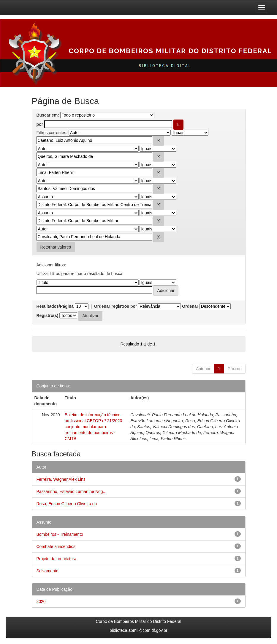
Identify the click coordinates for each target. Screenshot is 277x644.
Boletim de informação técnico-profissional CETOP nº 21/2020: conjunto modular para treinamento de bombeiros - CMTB (94, 427)
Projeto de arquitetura (57, 559)
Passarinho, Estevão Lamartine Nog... (72, 491)
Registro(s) (48, 315)
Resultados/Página (55, 306)
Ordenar (190, 306)
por (40, 124)
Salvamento (48, 571)
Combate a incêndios (56, 546)
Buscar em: (48, 115)
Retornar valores (56, 247)
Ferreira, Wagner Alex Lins (61, 479)
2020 (41, 601)
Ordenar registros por (116, 306)
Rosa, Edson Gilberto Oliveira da (67, 504)
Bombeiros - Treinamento (60, 534)
